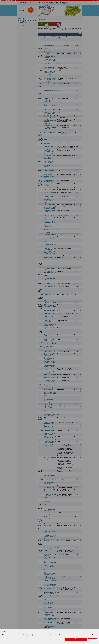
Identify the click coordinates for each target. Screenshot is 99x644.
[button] (70, 640)
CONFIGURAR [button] (92, 640)
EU (96, 635)
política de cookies (30, 636)
